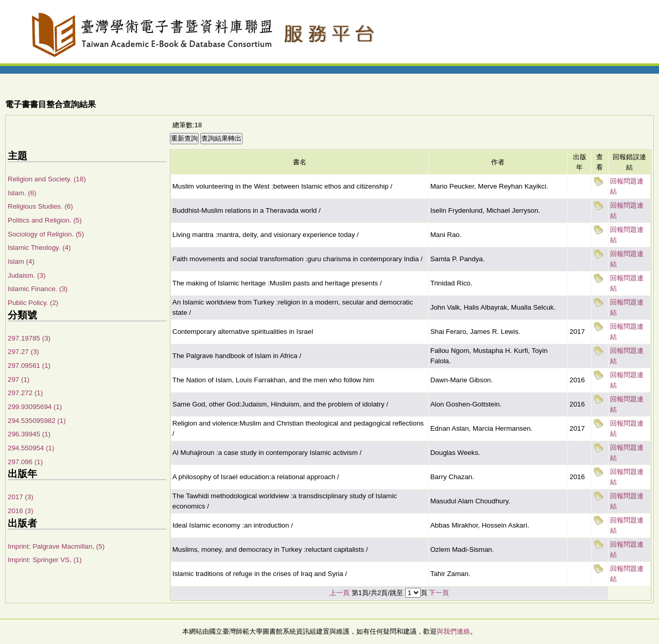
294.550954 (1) (31, 448)
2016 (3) (21, 511)
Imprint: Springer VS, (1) (45, 560)
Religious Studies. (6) (40, 206)
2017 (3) (21, 497)
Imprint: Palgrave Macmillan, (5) (56, 546)
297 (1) (19, 379)
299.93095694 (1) (35, 407)
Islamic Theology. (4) (39, 248)
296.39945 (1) (29, 434)
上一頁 (340, 593)
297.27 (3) (23, 352)
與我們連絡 (453, 631)
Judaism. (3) (27, 275)
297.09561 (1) (29, 366)
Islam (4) (21, 261)
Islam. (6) (22, 193)
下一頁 (439, 593)
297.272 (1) (25, 393)
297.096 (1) (25, 462)
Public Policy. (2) (33, 303)
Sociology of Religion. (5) (46, 234)
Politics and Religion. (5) (45, 220)
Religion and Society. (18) (47, 179)
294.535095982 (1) (37, 421)
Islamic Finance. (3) (38, 289)
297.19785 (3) (29, 338)
